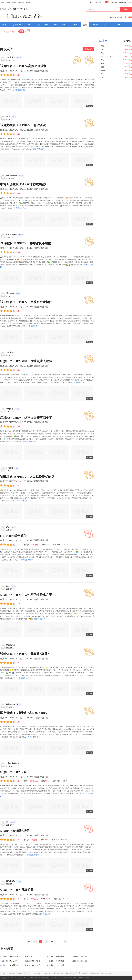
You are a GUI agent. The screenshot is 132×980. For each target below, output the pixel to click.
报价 (55, 25)
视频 (38, 25)
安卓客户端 (58, 973)
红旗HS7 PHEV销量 (56, 965)
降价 (64, 25)
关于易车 (3, 973)
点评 (10, 9)
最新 (28, 31)
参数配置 (17, 25)
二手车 (117, 25)
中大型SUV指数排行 (117, 17)
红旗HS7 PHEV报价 (56, 956)
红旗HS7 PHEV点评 (8, 961)
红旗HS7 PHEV (20, 16)
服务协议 (37, 973)
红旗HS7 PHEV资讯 (32, 961)
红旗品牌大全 (30, 956)
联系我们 (20, 973)
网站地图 (114, 2)
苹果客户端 (70, 973)
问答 (106, 25)
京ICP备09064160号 (108, 973)
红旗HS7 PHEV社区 (32, 965)
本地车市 (28, 2)
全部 (21, 31)
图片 (30, 25)
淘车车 (8, 2)
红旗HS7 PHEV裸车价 (9, 965)
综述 (4, 25)
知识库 (96, 25)
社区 (128, 25)
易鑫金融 (21, 2)
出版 (130, 2)
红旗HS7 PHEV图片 (79, 956)
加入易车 (11, 973)
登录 (107, 2)
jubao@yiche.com (94, 973)
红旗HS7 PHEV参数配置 (10, 956)
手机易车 (82, 973)
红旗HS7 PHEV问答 (79, 961)
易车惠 (14, 2)
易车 (3, 2)
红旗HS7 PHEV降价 (56, 961)
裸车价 (75, 25)
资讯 (47, 25)
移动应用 (123, 2)
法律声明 (29, 973)
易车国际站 (47, 973)
